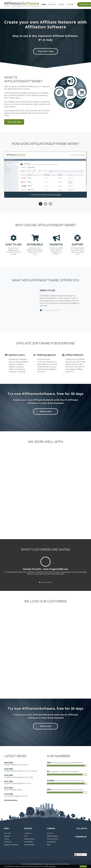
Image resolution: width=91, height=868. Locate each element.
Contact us (28, 833)
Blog (48, 845)
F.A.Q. (26, 836)
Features (52, 4)
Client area (8, 842)
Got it (83, 866)
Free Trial (7, 833)
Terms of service (52, 839)
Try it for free (46, 51)
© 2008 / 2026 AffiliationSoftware (46, 864)
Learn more (52, 866)
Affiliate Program (53, 836)
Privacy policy (51, 842)
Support (71, 4)
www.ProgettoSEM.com (55, 569)
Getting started (29, 839)
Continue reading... (11, 800)
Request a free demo (11, 845)
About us (50, 833)
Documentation (29, 845)
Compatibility (29, 842)
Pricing (62, 4)
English (80, 854)
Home (44, 4)
